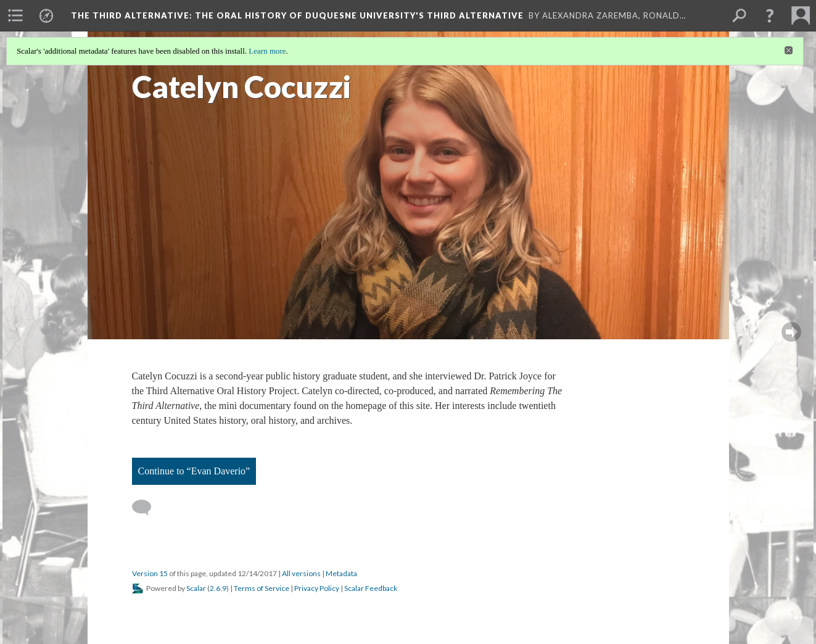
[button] (770, 15)
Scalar (196, 588)
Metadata (341, 573)
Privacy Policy (317, 588)
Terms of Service (262, 588)
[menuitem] (15, 15)
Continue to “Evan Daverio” (194, 471)
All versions (301, 573)
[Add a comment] (147, 508)
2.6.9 (218, 588)
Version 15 (150, 573)
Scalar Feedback (371, 588)
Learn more (267, 51)
